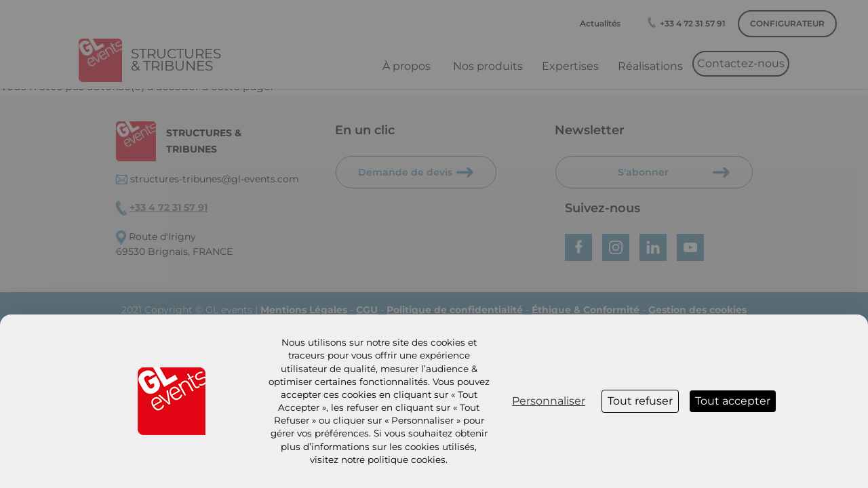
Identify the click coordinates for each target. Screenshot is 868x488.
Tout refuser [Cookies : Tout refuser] (640, 401)
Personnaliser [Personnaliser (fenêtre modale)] (549, 401)
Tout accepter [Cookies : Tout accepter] (733, 401)
